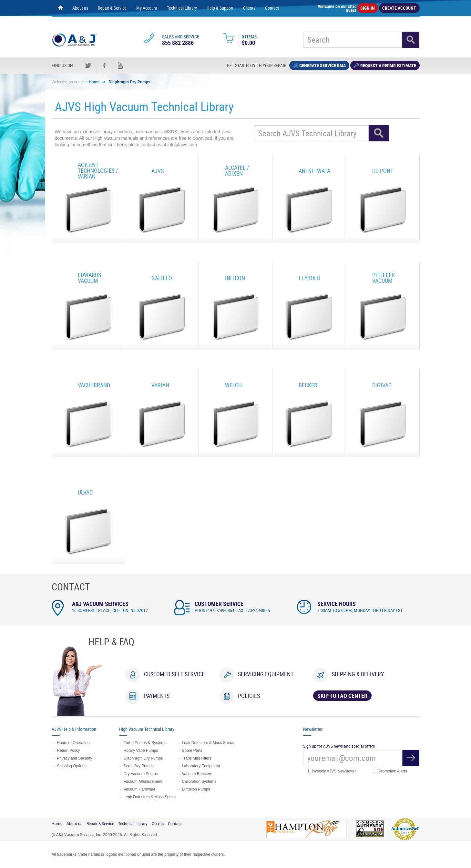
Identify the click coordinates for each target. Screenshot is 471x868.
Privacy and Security (74, 758)
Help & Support (220, 8)
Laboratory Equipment (201, 766)
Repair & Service (112, 8)
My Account (147, 8)
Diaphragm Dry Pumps (129, 82)
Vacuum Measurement (143, 781)
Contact (272, 8)
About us (80, 8)
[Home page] (60, 8)
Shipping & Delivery (358, 674)
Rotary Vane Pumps (141, 751)
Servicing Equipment (266, 674)
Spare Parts (192, 751)
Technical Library (182, 8)
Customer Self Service (174, 674)
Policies (249, 696)
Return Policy (68, 751)
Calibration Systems (199, 781)
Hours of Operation (73, 743)
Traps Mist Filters (197, 758)
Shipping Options (72, 766)
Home (94, 82)
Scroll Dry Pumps (139, 766)
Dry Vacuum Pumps (141, 774)
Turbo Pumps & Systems (145, 743)
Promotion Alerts (390, 771)
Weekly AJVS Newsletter (332, 771)
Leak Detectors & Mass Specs (150, 797)
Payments (157, 696)
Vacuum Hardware (139, 789)
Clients (249, 8)
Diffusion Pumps (196, 789)
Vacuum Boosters (197, 774)
